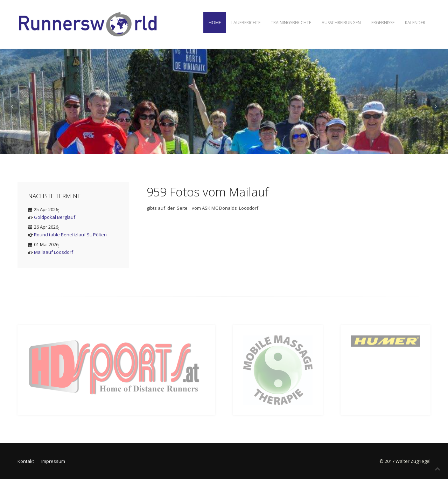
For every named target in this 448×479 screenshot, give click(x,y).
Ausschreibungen (341, 23)
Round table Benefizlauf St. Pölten (70, 235)
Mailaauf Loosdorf (54, 252)
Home (215, 23)
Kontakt (26, 461)
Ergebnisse (383, 23)
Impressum (53, 461)
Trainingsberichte (291, 23)
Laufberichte (246, 23)
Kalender (415, 23)
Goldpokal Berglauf (55, 217)
